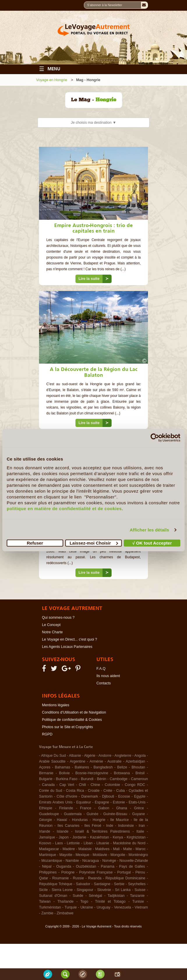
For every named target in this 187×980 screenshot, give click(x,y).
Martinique (47, 855)
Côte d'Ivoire (67, 796)
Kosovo (45, 843)
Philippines (48, 872)
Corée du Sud (51, 791)
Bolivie (65, 773)
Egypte (140, 796)
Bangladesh (103, 767)
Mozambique (52, 861)
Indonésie (126, 826)
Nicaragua (91, 861)
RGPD (47, 734)
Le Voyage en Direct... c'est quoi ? (69, 639)
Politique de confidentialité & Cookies (72, 720)
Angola (140, 756)
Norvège (109, 861)
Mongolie (118, 855)
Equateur (84, 802)
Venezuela (122, 907)
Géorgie (45, 820)
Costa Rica (75, 791)
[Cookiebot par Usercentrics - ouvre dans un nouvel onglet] (155, 438)
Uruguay (104, 907)
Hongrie (99, 820)
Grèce (139, 808)
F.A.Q (101, 669)
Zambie (47, 913)
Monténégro (138, 855)
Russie (78, 878)
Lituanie (103, 843)
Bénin (102, 779)
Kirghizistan (136, 837)
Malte (128, 849)
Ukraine (87, 907)
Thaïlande (66, 901)
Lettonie (73, 843)
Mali (116, 849)
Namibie (72, 861)
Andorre (105, 756)
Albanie (75, 756)
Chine (95, 785)
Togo (84, 901)
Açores (45, 767)
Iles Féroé (93, 826)
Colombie (112, 785)
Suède (78, 896)
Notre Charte (52, 632)
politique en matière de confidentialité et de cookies (64, 508)
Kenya (118, 837)
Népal (47, 866)
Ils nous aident (108, 676)
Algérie (90, 756)
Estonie (119, 802)
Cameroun (140, 779)
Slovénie (104, 890)
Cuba (121, 791)
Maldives (102, 849)
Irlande (45, 831)
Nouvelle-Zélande (134, 861)
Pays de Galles (132, 866)
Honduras (80, 820)
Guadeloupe (49, 814)
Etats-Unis (137, 802)
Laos (59, 843)
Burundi (87, 779)
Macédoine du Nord (129, 843)
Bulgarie (46, 779)
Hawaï (62, 820)
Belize (122, 767)
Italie (140, 831)
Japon (64, 837)
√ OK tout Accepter (152, 543)
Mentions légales (56, 705)
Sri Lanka (123, 890)
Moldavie (100, 855)
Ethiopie (46, 808)
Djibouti (108, 796)
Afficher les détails (149, 530)
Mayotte (66, 855)
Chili (82, 785)
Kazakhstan (99, 837)
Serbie (119, 884)
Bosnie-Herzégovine (92, 773)
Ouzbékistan (86, 866)
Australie (114, 761)
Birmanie (46, 773)
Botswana (122, 773)
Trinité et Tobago (110, 901)
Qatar (44, 878)
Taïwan (45, 901)
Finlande (66, 808)
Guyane (139, 814)
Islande (63, 831)
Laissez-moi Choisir (94, 543)
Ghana (122, 808)
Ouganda (64, 866)
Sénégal (96, 896)
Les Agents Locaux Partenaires (67, 647)
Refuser (35, 543)
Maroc (141, 849)
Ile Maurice (119, 820)
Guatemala (73, 814)
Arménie (96, 761)
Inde (110, 826)
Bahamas (62, 767)
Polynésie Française (96, 872)
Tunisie (138, 901)
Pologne (68, 872)
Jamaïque (47, 837)
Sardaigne (102, 884)
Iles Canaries (68, 826)
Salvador (83, 884)
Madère (69, 849)
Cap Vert (67, 785)
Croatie (94, 791)
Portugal (124, 872)
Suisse (140, 890)
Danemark (90, 796)
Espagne (102, 802)
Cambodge (119, 779)
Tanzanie (137, 896)
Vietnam (141, 907)
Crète (108, 791)
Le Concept (51, 625)
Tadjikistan (116, 896)
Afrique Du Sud (53, 756)
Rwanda (95, 878)
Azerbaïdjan (136, 761)
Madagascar (49, 849)
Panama (108, 866)
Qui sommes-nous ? (58, 618)
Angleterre (123, 756)
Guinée (92, 814)
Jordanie (79, 837)
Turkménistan (50, 907)
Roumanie (60, 878)
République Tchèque (56, 884)
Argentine (77, 761)
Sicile (43, 890)
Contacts (104, 683)
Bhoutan (139, 767)
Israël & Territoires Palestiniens (102, 831)
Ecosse (124, 796)
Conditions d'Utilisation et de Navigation (74, 712)
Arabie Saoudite (52, 761)
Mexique (82, 855)
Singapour (85, 890)
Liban (88, 843)
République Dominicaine (125, 878)
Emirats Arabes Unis (56, 802)
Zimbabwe (65, 913)
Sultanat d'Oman (53, 896)
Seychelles (137, 884)
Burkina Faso (67, 779)
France (86, 808)
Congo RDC (135, 785)
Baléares (82, 767)
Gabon (104, 808)
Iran (142, 826)
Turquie (71, 907)
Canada (48, 785)
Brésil (140, 773)
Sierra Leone (62, 890)
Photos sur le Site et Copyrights (67, 727)
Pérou (140, 872)
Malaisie (85, 849)
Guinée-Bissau (115, 814)
